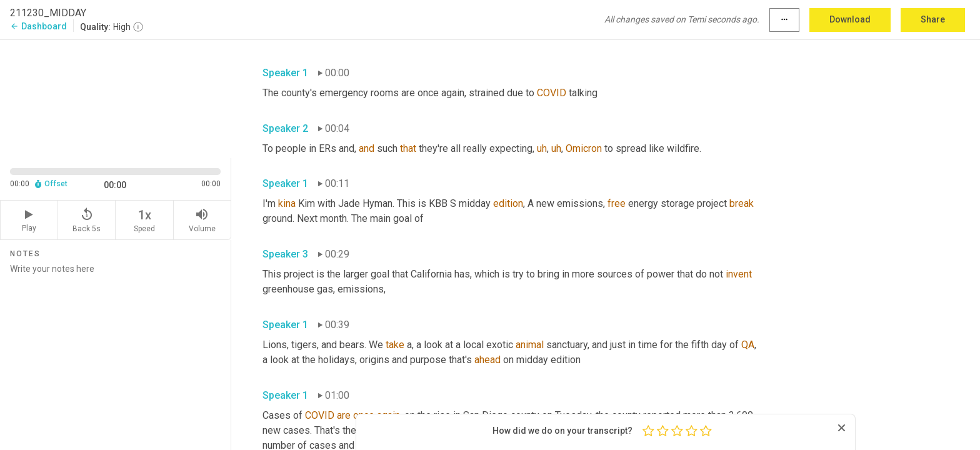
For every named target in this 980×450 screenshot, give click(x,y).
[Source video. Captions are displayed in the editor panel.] (116, 98)
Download (850, 19)
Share (933, 19)
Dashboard (38, 26)
